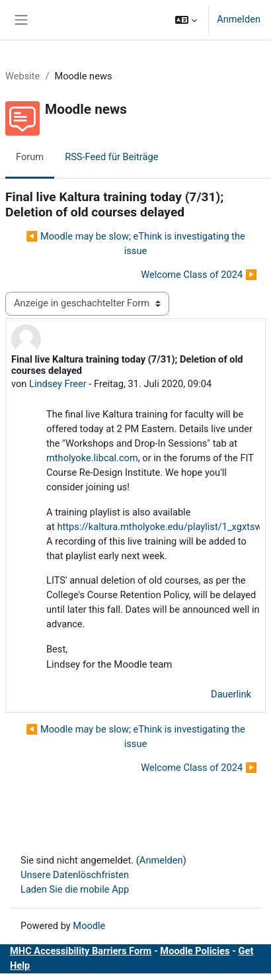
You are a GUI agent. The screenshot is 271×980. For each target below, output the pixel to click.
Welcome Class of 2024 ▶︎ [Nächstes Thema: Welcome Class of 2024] (199, 275)
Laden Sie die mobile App (75, 889)
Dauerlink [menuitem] (231, 694)
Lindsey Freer (58, 384)
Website (22, 76)
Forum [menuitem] (30, 157)
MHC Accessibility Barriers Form (81, 951)
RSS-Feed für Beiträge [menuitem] (111, 157)
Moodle (89, 926)
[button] (186, 20)
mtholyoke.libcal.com (92, 458)
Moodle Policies (195, 951)
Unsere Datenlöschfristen (75, 875)
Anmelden (239, 19)
